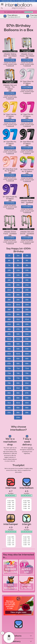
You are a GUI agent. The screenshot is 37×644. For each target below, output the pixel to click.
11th (18, 270)
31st (9, 305)
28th (9, 300)
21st (27, 285)
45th (27, 324)
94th (9, 408)
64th (9, 359)
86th (18, 393)
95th (18, 408)
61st (9, 354)
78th (27, 378)
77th (18, 378)
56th (18, 344)
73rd (9, 373)
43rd (9, 324)
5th (18, 260)
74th (18, 373)
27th (27, 295)
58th (9, 349)
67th (9, 364)
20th (18, 285)
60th (27, 349)
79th (9, 383)
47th (18, 329)
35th (18, 310)
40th (9, 319)
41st (18, 319)
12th (27, 270)
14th (18, 275)
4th (9, 260)
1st (9, 256)
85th (9, 393)
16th (9, 280)
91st (9, 403)
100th (18, 418)
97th (9, 413)
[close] (3, 633)
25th (9, 295)
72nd (27, 368)
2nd (18, 256)
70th (9, 368)
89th (18, 398)
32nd (18, 305)
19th (9, 285)
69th (27, 364)
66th (27, 359)
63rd (27, 354)
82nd (9, 388)
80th (18, 383)
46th (9, 329)
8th (18, 265)
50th (18, 334)
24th (27, 290)
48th (27, 329)
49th (9, 334)
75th (27, 373)
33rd (27, 305)
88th (9, 398)
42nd (27, 319)
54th (27, 339)
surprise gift (11, 66)
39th (27, 314)
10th (9, 270)
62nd (18, 354)
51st (27, 334)
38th (18, 314)
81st (27, 383)
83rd (18, 388)
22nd (9, 290)
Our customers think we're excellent (18, 12)
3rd (27, 256)
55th (9, 344)
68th (18, 364)
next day (30, 448)
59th (18, 349)
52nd (9, 339)
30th (27, 300)
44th (18, 324)
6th (27, 260)
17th (18, 280)
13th (9, 275)
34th (9, 310)
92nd (18, 403)
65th (18, 359)
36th (27, 310)
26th (18, 295)
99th (27, 413)
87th (27, 393)
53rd (18, 339)
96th (27, 408)
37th (9, 314)
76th (9, 378)
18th (27, 280)
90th (27, 398)
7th (9, 265)
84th (27, 388)
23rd (18, 290)
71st (18, 368)
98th (18, 413)
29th (18, 300)
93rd (27, 403)
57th (27, 344)
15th (27, 275)
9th (27, 265)
